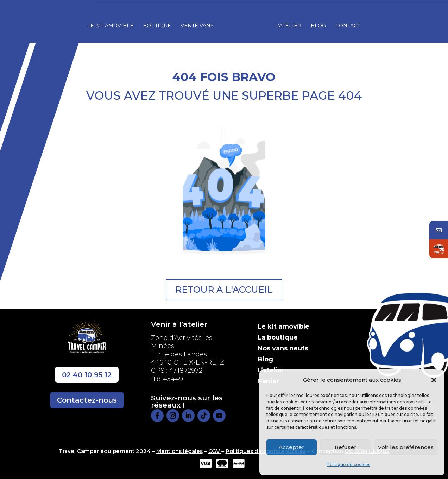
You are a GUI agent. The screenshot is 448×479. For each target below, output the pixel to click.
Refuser (346, 447)
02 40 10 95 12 (87, 375)
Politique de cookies (348, 464)
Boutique (159, 24)
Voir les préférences (406, 447)
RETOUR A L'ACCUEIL (224, 290)
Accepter (292, 447)
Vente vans (199, 24)
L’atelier (286, 24)
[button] (434, 380)
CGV (215, 451)
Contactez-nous (87, 400)
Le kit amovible (112, 24)
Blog (316, 24)
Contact (346, 24)
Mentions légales (179, 451)
